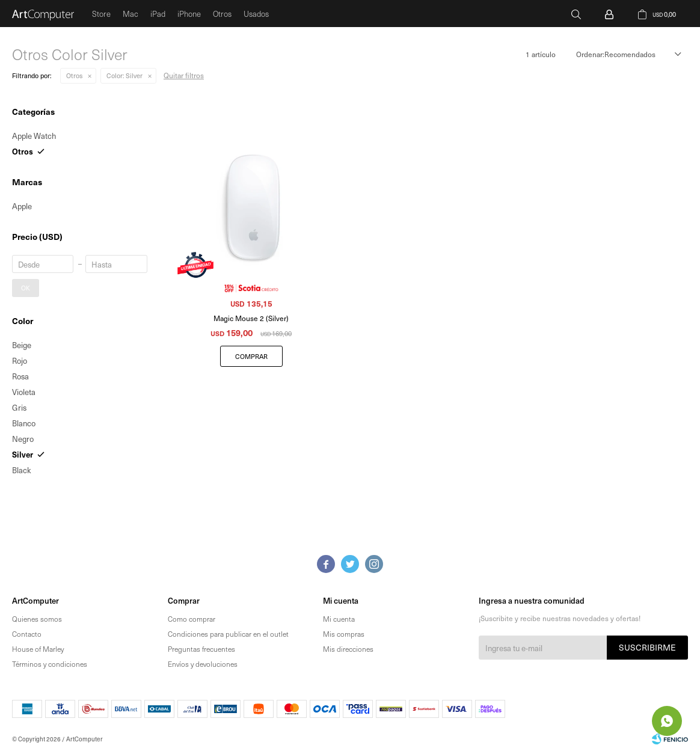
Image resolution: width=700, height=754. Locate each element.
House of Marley (38, 649)
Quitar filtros (184, 75)
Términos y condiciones (50, 664)
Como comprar (192, 619)
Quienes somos (37, 619)
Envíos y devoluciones (203, 664)
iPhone (189, 14)
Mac (130, 14)
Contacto (27, 634)
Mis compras (344, 634)
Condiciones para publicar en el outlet (228, 634)
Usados (256, 14)
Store (101, 14)
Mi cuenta (339, 619)
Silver (124, 75)
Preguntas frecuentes (201, 649)
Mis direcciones (348, 649)
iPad (158, 14)
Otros (222, 14)
